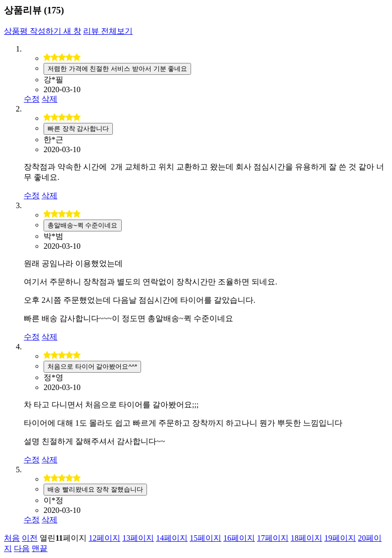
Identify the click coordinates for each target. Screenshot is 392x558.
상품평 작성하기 (43, 31)
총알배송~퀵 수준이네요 (83, 225)
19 (340, 538)
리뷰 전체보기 (108, 31)
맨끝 (40, 548)
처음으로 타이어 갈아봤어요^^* (92, 366)
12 (104, 538)
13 (138, 538)
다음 (22, 548)
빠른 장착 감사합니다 (78, 129)
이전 (30, 538)
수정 (32, 99)
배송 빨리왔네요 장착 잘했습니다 (95, 489)
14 (172, 538)
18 (306, 538)
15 (205, 538)
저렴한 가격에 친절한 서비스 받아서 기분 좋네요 (117, 69)
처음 (12, 538)
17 (273, 538)
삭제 (49, 99)
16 (239, 538)
